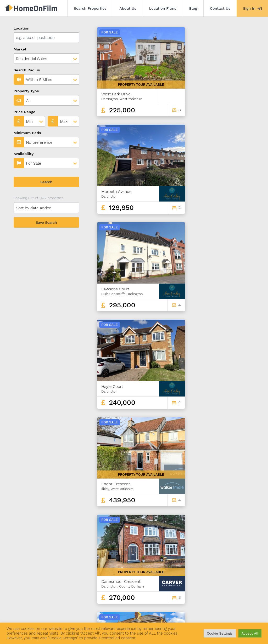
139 (236, 576)
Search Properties (90, 8)
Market (20, 49)
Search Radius (27, 70)
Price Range (24, 112)
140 (245, 576)
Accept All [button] (250, 633)
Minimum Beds (27, 133)
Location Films (163, 8)
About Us (128, 8)
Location (22, 28)
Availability (24, 154)
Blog (193, 8)
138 (227, 576)
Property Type (26, 91)
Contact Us (220, 8)
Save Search (46, 222)
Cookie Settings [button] (220, 633)
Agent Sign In (152, 615)
